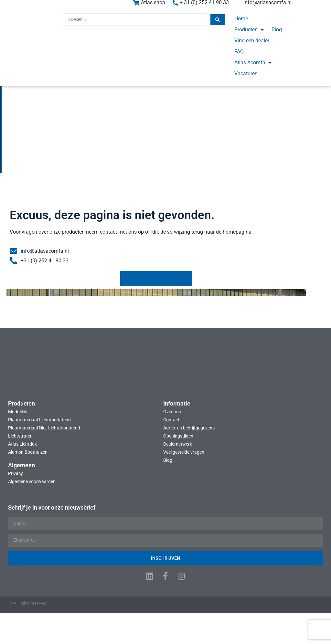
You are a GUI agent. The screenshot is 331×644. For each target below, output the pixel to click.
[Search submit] (168, 24)
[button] (220, 23)
